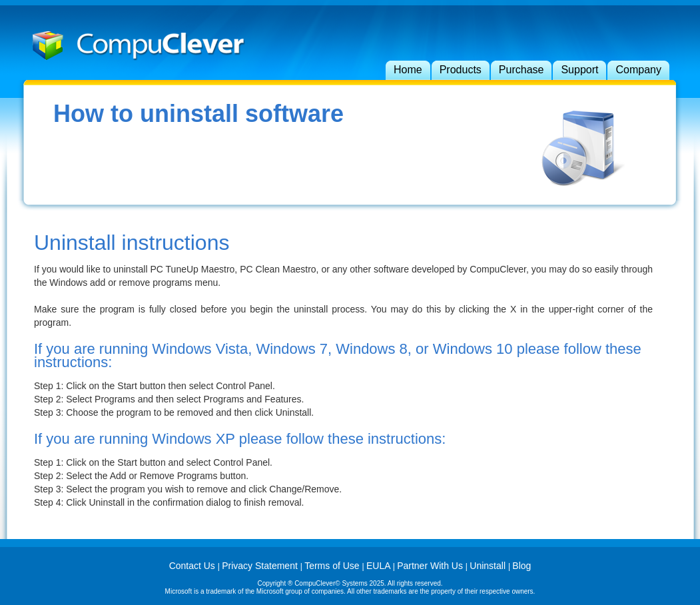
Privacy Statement (261, 566)
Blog (522, 566)
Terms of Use (333, 566)
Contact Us (193, 566)
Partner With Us (431, 566)
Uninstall (489, 566)
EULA (380, 566)
